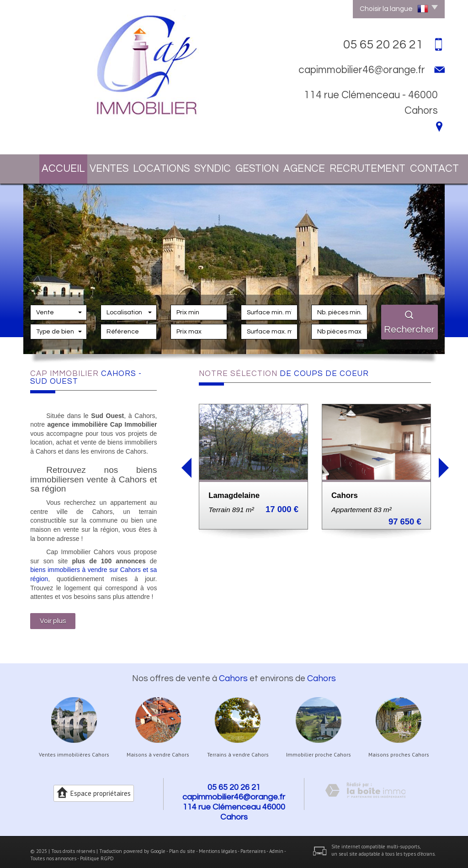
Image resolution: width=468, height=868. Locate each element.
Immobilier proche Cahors (319, 749)
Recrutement (353, 166)
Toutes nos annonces (53, 852)
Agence (295, 166)
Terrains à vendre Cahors (238, 749)
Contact (412, 166)
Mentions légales (218, 845)
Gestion (247, 166)
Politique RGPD (97, 852)
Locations (151, 166)
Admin (276, 845)
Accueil (54, 166)
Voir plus (53, 615)
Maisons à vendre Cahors (158, 749)
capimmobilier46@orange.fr (362, 70)
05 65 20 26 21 (234, 781)
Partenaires (253, 845)
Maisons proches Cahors (399, 749)
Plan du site (182, 845)
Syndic (201, 166)
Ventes (101, 166)
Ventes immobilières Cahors (74, 749)
